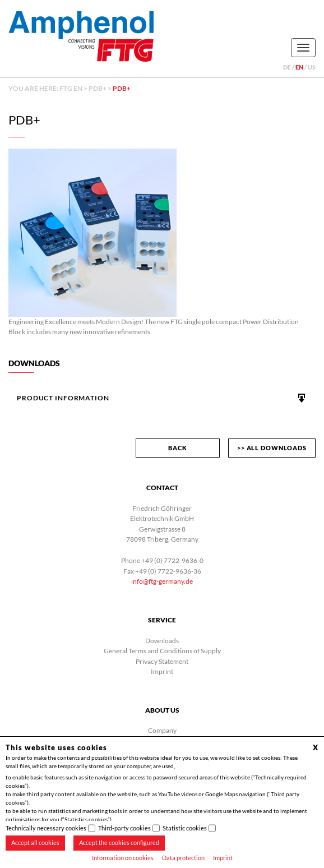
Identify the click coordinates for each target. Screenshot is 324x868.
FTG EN (71, 88)
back (178, 448)
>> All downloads (272, 448)
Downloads (162, 641)
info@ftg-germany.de (162, 581)
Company (162, 730)
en (299, 67)
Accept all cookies (35, 842)
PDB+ (98, 88)
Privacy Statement (162, 661)
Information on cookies (123, 858)
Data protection (183, 858)
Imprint (223, 858)
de (287, 67)
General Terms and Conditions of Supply (162, 651)
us (312, 67)
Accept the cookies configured (119, 842)
